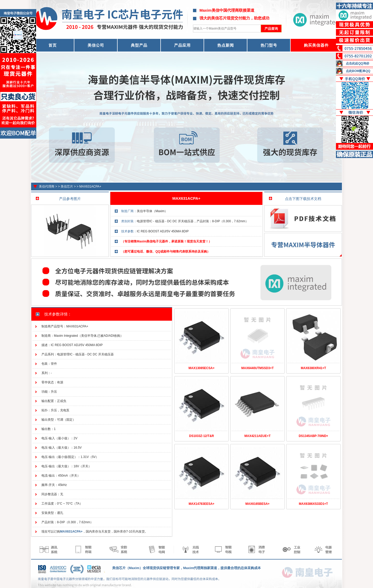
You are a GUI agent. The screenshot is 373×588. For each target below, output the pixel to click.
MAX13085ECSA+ (202, 368)
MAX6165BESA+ (257, 504)
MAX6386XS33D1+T (313, 504)
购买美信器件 (316, 45)
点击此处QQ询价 (358, 63)
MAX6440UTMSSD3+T (257, 368)
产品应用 (182, 45)
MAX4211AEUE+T (257, 436)
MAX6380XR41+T (313, 368)
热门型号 (269, 45)
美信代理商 (47, 187)
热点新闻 (226, 45)
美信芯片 (67, 187)
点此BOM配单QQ (358, 71)
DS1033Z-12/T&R (202, 436)
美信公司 (96, 45)
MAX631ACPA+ (90, 187)
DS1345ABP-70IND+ (313, 436)
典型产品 (139, 45)
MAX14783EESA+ (202, 504)
